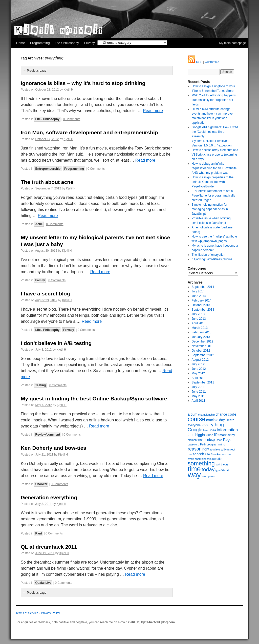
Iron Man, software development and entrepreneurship (89, 132)
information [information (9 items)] (227, 430)
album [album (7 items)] (192, 414)
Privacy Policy (50, 613)
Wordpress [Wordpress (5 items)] (208, 476)
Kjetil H (69, 90)
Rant (39, 533)
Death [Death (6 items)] (230, 420)
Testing (40, 385)
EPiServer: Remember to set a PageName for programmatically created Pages (213, 196)
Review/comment (48, 435)
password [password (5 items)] (193, 444)
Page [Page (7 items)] (227, 440)
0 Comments (72, 119)
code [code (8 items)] (232, 414)
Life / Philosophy (67, 43)
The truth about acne (47, 182)
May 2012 (198, 373)
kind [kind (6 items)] (210, 435)
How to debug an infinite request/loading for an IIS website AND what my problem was (214, 168)
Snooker (41, 484)
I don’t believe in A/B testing (56, 343)
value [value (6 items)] (225, 470)
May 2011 (198, 396)
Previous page (35, 71)
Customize (212, 62)
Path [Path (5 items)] (203, 444)
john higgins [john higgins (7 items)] (197, 435)
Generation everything (49, 497)
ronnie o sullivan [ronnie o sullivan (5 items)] (220, 449)
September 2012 (203, 355)
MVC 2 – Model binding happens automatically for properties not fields (214, 100)
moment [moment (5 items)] (193, 440)
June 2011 (199, 392)
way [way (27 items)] (194, 475)
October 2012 (201, 351)
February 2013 (202, 332)
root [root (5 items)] (233, 449)
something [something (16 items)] (201, 463)
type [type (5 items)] (218, 470)
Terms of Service (27, 613)
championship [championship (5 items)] (206, 415)
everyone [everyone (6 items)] (194, 425)
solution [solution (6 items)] (218, 459)
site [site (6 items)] (207, 454)
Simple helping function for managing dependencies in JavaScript (210, 209)
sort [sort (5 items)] (218, 464)
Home (21, 43)
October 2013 (201, 305)
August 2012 (200, 360)
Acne (39, 224)
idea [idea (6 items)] (213, 430)
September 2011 (203, 382)
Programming (40, 43)
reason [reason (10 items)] (195, 449)
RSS (195, 62)
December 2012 (202, 341)
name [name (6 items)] (202, 440)
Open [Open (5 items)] (219, 440)
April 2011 (199, 401)
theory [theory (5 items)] (225, 464)
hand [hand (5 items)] (206, 430)
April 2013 (199, 323)
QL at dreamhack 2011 (49, 547)
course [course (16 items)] (197, 419)
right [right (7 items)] (206, 449)
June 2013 (199, 319)
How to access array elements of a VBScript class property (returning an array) (215, 155)
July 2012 (198, 364)
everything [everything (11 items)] (213, 425)
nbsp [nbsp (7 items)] (211, 440)
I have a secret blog (45, 294)
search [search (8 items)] (198, 454)
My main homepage (233, 43)
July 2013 (198, 314)
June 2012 (199, 369)
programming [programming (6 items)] (216, 444)
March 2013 (200, 328)
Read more (153, 111)
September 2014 (203, 287)
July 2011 (198, 387)
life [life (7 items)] (217, 435)
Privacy (89, 43)
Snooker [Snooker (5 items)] (216, 454)
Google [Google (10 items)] (195, 430)
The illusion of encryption (209, 255)
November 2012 (202, 346)
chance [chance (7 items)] (221, 414)
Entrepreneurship (48, 169)
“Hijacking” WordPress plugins (212, 259)
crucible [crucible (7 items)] (212, 420)
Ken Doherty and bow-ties (53, 448)
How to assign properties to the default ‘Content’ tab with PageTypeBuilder (213, 182)
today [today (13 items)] (208, 469)
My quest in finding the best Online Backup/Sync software (94, 399)
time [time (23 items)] (194, 469)
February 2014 (202, 300)
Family (40, 280)
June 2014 (199, 296)
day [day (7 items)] (222, 420)
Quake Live (43, 583)
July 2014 (198, 291)
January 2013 (201, 337)
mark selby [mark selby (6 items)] (227, 435)
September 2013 (203, 310)
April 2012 (199, 378)
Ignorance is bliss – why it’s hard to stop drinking (83, 83)
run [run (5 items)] (190, 454)
